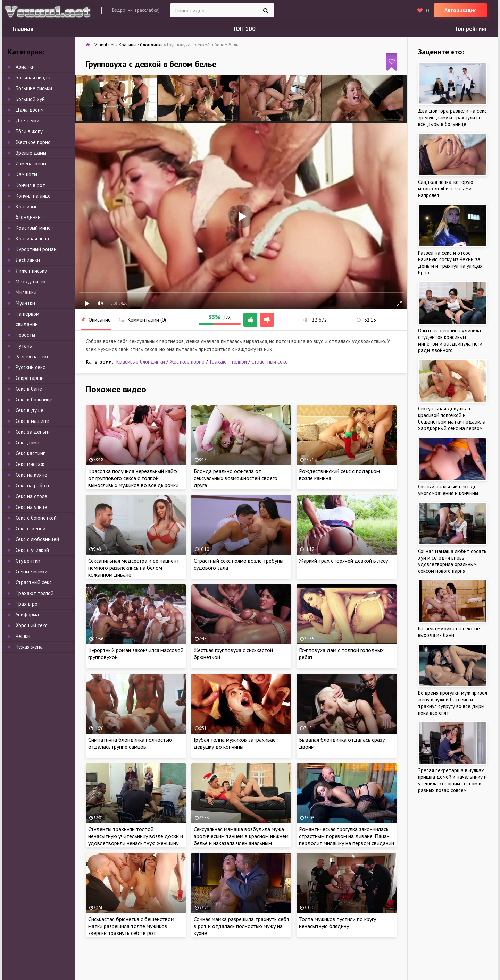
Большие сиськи (34, 88)
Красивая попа (32, 238)
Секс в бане (29, 389)
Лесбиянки (28, 260)
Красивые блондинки (141, 362)
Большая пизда (33, 78)
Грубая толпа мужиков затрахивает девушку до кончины (236, 743)
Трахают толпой (228, 362)
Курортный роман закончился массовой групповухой (136, 654)
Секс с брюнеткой (36, 518)
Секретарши (30, 378)
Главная (23, 29)
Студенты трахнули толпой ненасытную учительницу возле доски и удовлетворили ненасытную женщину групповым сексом (136, 840)
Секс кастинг (30, 453)
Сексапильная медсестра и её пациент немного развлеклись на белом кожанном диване (134, 568)
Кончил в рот (30, 185)
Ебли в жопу (29, 131)
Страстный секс (269, 362)
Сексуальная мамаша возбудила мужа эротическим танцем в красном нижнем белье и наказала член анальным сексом (241, 840)
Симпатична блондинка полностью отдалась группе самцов (130, 743)
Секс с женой (31, 529)
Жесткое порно (187, 362)
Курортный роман (36, 249)
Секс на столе (31, 496)
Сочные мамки (32, 572)
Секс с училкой (32, 550)
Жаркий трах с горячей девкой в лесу (343, 561)
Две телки (28, 121)
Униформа (27, 615)
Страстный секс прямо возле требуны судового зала (239, 564)
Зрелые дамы (31, 153)
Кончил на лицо (33, 196)
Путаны (24, 346)
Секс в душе (30, 410)
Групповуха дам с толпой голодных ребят (341, 654)
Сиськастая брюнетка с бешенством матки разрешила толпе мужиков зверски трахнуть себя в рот (131, 926)
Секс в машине (32, 421)
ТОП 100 (244, 29)
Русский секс (30, 367)
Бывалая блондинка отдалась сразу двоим (342, 743)
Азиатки (25, 67)
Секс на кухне (31, 475)
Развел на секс (32, 356)
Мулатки (25, 303)
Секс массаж (30, 464)
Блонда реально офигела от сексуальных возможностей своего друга (236, 478)
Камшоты (26, 174)
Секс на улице (31, 507)
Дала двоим (30, 110)
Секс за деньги (33, 432)
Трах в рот (28, 604)
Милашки (26, 292)
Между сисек (31, 282)
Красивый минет (35, 228)
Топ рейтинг (471, 29)
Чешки (23, 636)
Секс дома (27, 442)
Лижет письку (31, 271)
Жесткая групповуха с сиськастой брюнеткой (233, 654)
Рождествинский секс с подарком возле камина (339, 475)
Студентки (28, 561)
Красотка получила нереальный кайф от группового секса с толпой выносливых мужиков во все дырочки (133, 478)
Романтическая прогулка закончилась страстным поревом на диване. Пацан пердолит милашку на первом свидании (347, 836)
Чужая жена (29, 647)
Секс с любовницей (37, 539)
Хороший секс (32, 625)
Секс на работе (33, 485)
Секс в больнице (34, 399)
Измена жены (31, 164)
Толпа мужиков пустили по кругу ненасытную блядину (337, 922)
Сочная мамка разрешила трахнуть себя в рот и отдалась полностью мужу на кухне (241, 926)
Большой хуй (30, 99)
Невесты (25, 335)
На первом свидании (27, 319)
